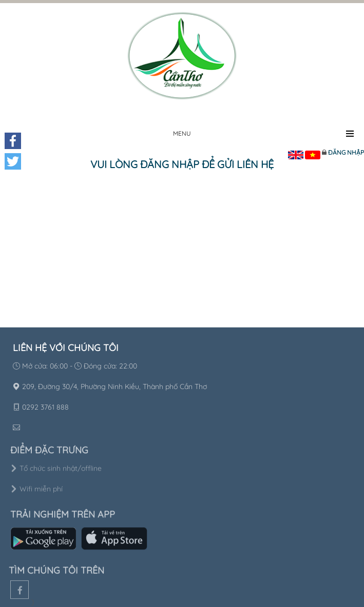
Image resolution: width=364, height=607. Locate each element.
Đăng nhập (346, 152)
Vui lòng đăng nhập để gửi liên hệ (182, 164)
